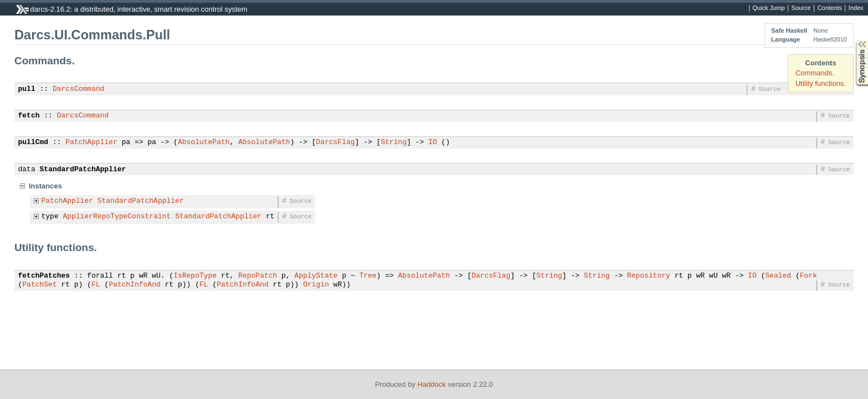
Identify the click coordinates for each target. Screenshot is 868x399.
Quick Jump (768, 8)
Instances (45, 186)
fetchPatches (44, 276)
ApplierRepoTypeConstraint (117, 217)
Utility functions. (821, 83)
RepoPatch (257, 276)
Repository (649, 276)
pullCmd (33, 142)
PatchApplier (91, 142)
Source (801, 8)
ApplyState (316, 276)
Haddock (432, 384)
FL (96, 285)
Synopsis (853, 40)
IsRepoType (195, 276)
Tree (368, 276)
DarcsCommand (79, 89)
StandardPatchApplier (83, 170)
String (394, 142)
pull (27, 89)
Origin (316, 285)
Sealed (778, 276)
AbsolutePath (204, 142)
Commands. (815, 73)
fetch (29, 116)
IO (433, 142)
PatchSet (39, 285)
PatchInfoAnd (135, 285)
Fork (808, 276)
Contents (830, 8)
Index (856, 8)
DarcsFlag (335, 142)
